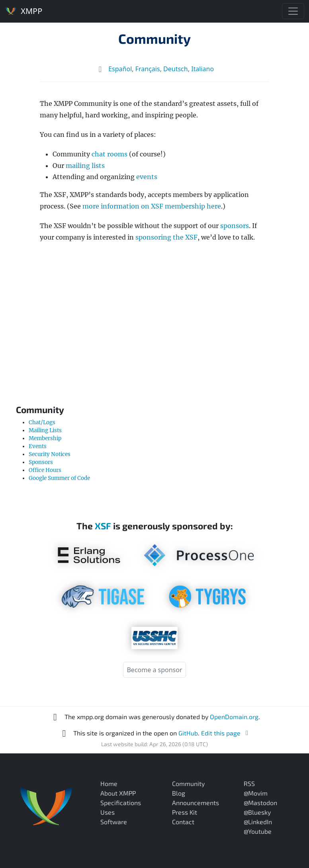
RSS (249, 783)
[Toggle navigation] (293, 11)
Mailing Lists (45, 430)
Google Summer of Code (59, 478)
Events (38, 446)
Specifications (121, 803)
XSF (103, 526)
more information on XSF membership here (152, 206)
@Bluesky (257, 812)
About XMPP (118, 793)
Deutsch (176, 69)
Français (148, 69)
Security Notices (50, 454)
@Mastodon (260, 803)
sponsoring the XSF (166, 237)
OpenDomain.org (234, 717)
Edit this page (226, 733)
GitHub (188, 733)
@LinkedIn (258, 822)
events (147, 177)
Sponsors (41, 462)
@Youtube (258, 831)
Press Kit (185, 812)
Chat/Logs (42, 422)
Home (109, 783)
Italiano (202, 69)
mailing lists (85, 166)
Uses (108, 812)
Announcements (196, 803)
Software (114, 822)
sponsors (235, 226)
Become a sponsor (154, 670)
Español (120, 69)
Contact (183, 822)
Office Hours (45, 470)
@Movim (256, 793)
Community (154, 38)
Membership (45, 438)
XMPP (23, 11)
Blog (179, 793)
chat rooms (110, 154)
